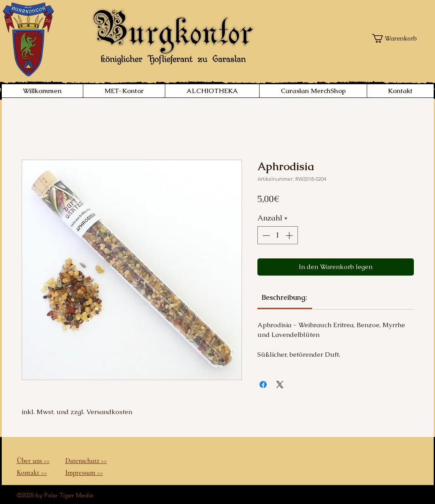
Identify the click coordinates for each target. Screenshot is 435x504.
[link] (284, 297)
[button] (397, 38)
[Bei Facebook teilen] (263, 385)
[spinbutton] (277, 235)
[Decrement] (265, 235)
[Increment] (290, 235)
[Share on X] (280, 385)
